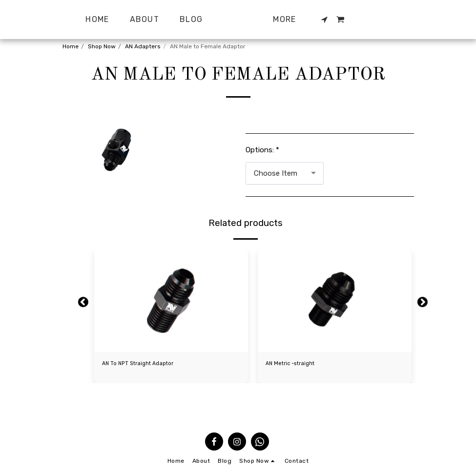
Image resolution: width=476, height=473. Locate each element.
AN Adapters (143, 46)
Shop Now (102, 46)
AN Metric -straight (293, 364)
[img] (171, 301)
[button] (345, 20)
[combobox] (285, 173)
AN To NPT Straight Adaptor (141, 364)
